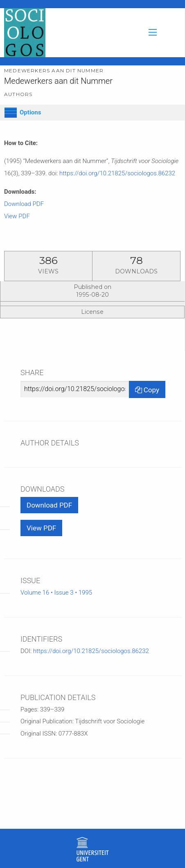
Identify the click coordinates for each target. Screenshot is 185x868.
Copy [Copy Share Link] (147, 390)
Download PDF (24, 204)
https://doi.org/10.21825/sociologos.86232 (117, 173)
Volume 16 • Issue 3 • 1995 (56, 593)
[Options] (11, 113)
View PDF (17, 216)
